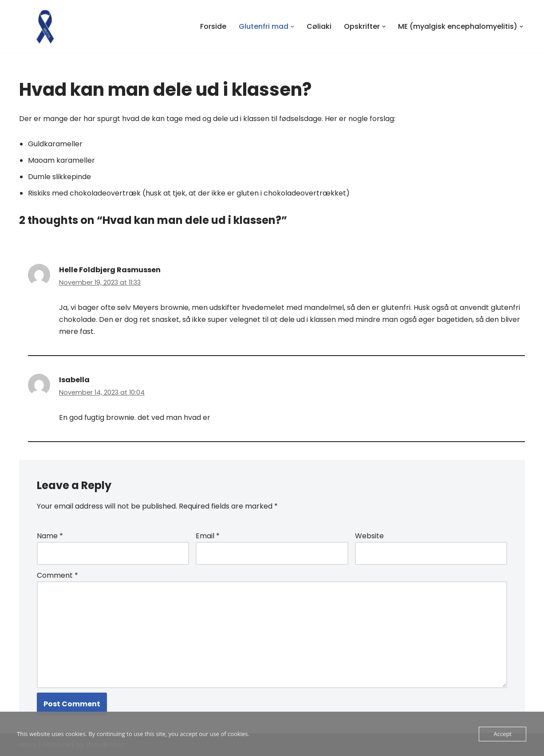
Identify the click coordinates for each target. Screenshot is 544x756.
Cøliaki (319, 26)
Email (208, 536)
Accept (503, 734)
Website (369, 536)
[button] (292, 27)
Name (50, 536)
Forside (213, 26)
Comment (57, 575)
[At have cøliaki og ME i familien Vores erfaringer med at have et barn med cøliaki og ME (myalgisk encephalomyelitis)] (46, 27)
